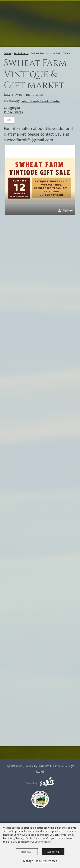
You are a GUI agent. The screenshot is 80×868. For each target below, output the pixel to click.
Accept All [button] (53, 852)
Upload (68, 210)
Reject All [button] (27, 852)
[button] (40, 180)
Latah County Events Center (40, 101)
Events (7, 53)
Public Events (21, 53)
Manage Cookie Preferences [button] (40, 861)
